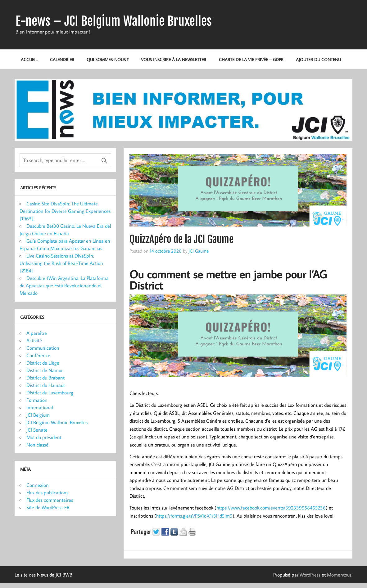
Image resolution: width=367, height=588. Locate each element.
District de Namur (45, 370)
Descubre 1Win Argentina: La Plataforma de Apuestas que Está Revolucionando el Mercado (64, 285)
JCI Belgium (38, 415)
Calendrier (62, 59)
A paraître (37, 333)
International (40, 407)
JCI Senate (37, 430)
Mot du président (44, 437)
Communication (43, 348)
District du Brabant (45, 378)
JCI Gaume (199, 251)
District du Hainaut (46, 385)
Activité (34, 340)
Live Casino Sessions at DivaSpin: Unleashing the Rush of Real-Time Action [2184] (61, 263)
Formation (37, 400)
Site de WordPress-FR (48, 507)
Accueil (29, 59)
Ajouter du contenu (318, 59)
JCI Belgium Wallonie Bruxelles (57, 422)
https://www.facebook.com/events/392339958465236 (271, 508)
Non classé (37, 445)
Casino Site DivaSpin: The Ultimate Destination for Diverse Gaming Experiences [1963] (65, 211)
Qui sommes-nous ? (108, 59)
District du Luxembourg (50, 393)
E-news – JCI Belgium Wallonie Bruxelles (114, 21)
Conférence (38, 355)
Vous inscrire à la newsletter (174, 59)
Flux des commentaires (50, 500)
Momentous (339, 575)
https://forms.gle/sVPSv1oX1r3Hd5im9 (194, 516)
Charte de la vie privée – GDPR (251, 59)
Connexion (38, 485)
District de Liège (43, 363)
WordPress (310, 575)
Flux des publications (47, 492)
